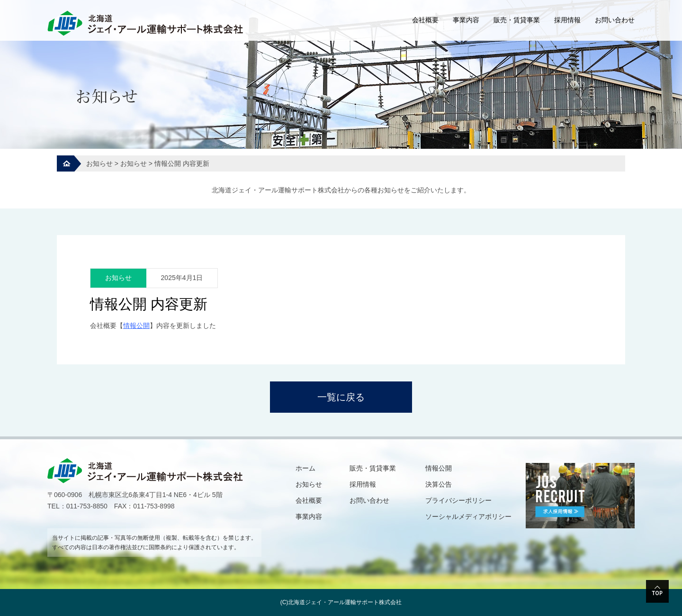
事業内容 (466, 20)
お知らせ (309, 484)
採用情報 (567, 20)
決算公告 (439, 484)
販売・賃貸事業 (517, 20)
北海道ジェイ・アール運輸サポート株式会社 (345, 602)
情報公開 (439, 468)
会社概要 (425, 20)
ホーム (305, 468)
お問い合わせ (615, 20)
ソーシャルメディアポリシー (468, 516)
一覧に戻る (341, 397)
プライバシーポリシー (458, 500)
